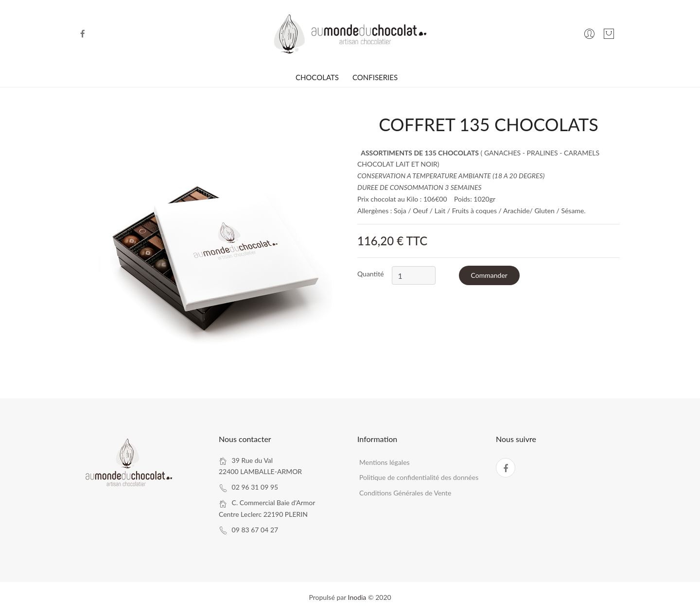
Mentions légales (385, 462)
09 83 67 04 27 (255, 530)
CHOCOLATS (317, 77)
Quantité (371, 274)
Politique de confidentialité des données (419, 477)
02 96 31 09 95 (255, 487)
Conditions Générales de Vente (405, 493)
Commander (489, 275)
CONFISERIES (375, 77)
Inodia (357, 597)
